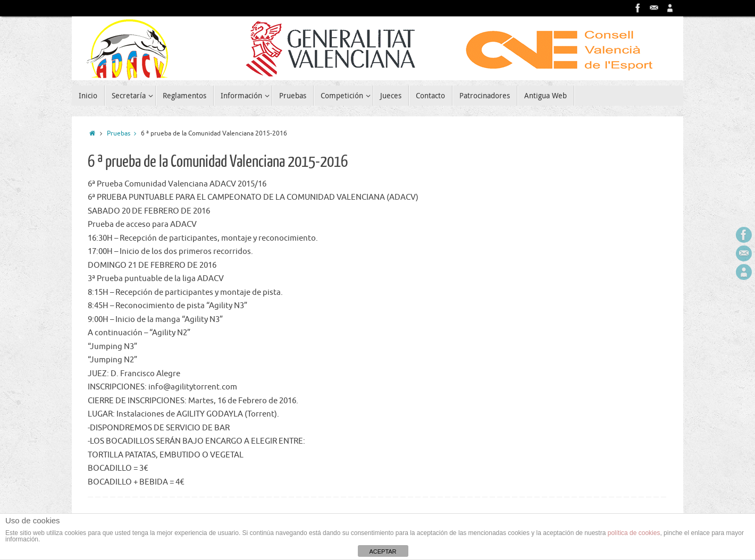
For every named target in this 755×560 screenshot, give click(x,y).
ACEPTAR (383, 551)
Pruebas (124, 134)
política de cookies (634, 533)
